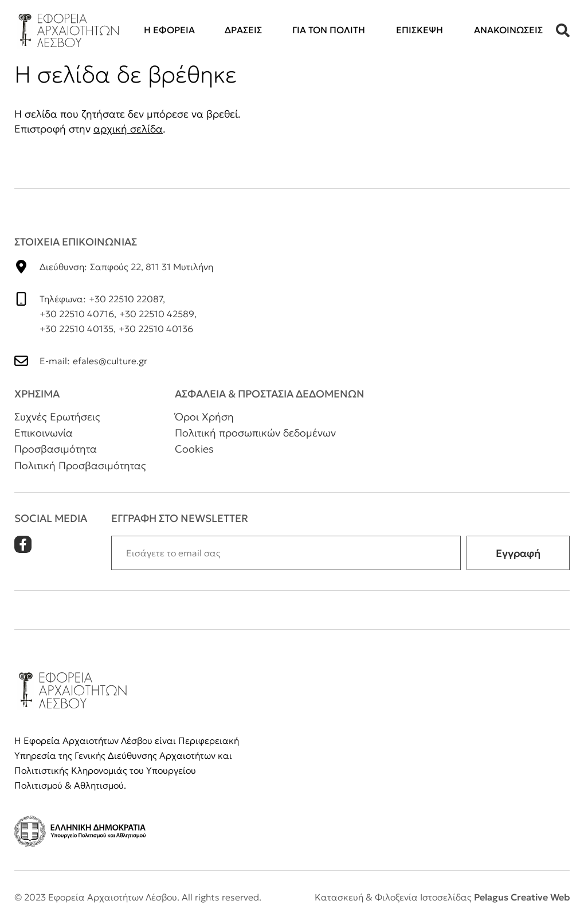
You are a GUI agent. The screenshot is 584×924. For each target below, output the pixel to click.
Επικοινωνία (44, 433)
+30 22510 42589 (157, 314)
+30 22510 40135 (77, 329)
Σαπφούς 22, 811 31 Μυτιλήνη (152, 267)
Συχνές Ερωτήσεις (57, 417)
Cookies (194, 449)
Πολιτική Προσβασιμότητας (80, 465)
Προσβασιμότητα (56, 449)
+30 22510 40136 (156, 329)
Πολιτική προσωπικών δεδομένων (255, 433)
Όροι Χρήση (204, 417)
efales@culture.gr (110, 361)
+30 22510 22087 (126, 299)
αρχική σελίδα (128, 129)
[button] (563, 30)
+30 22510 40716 (77, 314)
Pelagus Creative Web (522, 897)
